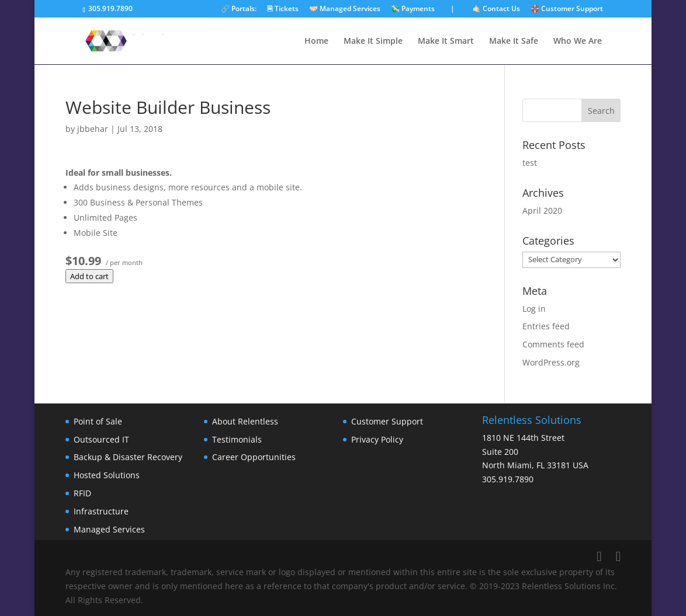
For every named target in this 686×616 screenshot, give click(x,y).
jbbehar (93, 129)
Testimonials (237, 439)
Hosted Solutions (107, 475)
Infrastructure (101, 511)
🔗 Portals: (239, 9)
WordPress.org (551, 362)
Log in (534, 309)
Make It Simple (373, 41)
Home (316, 41)
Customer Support (387, 421)
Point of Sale (98, 421)
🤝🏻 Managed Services (345, 9)
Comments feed (553, 344)
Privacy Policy (377, 439)
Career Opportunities (254, 457)
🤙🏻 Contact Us (496, 9)
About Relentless (245, 421)
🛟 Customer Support (567, 9)
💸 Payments (413, 9)
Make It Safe (514, 41)
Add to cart (89, 276)
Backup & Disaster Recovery (128, 457)
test (530, 163)
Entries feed (546, 326)
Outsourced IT (101, 439)
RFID (82, 493)
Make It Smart (446, 41)
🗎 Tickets (283, 9)
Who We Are (578, 41)
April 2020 (542, 210)
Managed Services (109, 529)
